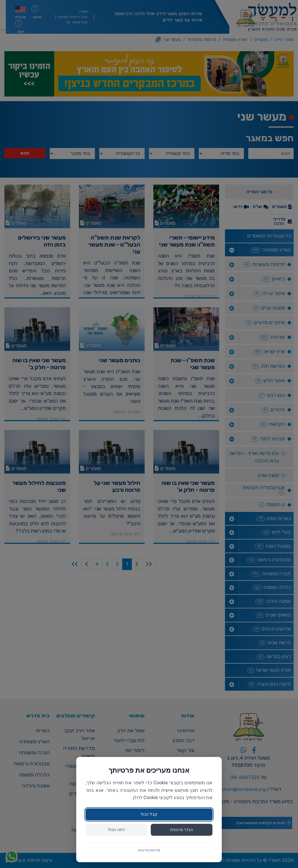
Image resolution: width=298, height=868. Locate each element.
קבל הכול (149, 814)
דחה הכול (116, 830)
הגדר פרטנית (182, 830)
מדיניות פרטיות (149, 850)
